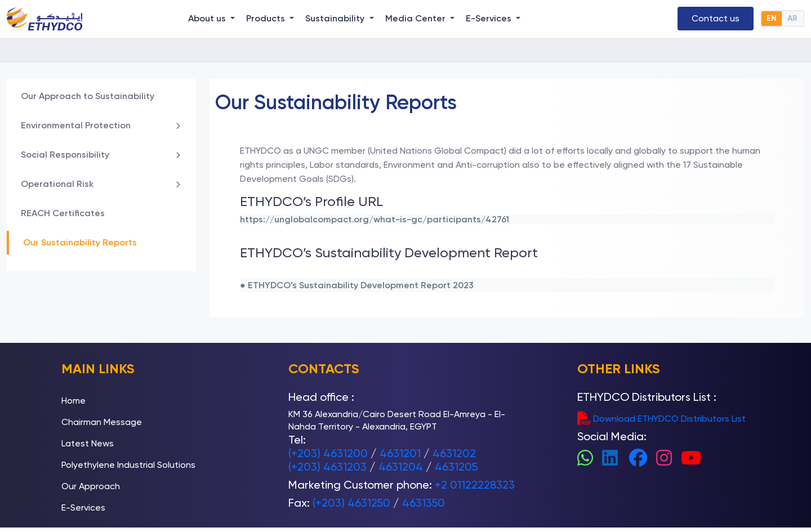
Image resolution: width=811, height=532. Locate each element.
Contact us (716, 18)
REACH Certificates (63, 213)
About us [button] (208, 18)
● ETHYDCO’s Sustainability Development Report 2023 (357, 285)
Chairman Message (102, 422)
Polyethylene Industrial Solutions (128, 465)
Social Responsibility (101, 155)
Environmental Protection (101, 125)
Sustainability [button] (336, 18)
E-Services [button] (490, 18)
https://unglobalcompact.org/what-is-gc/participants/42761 (375, 219)
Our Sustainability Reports (80, 242)
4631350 (424, 503)
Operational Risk (101, 184)
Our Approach (91, 486)
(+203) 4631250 (351, 503)
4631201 (400, 453)
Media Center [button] (416, 18)
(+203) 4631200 (328, 453)
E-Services (83, 508)
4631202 (454, 453)
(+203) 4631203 (327, 467)
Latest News (88, 443)
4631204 (401, 467)
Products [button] (267, 18)
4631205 (456, 467)
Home (73, 401)
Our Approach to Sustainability (88, 96)
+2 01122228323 (475, 485)
